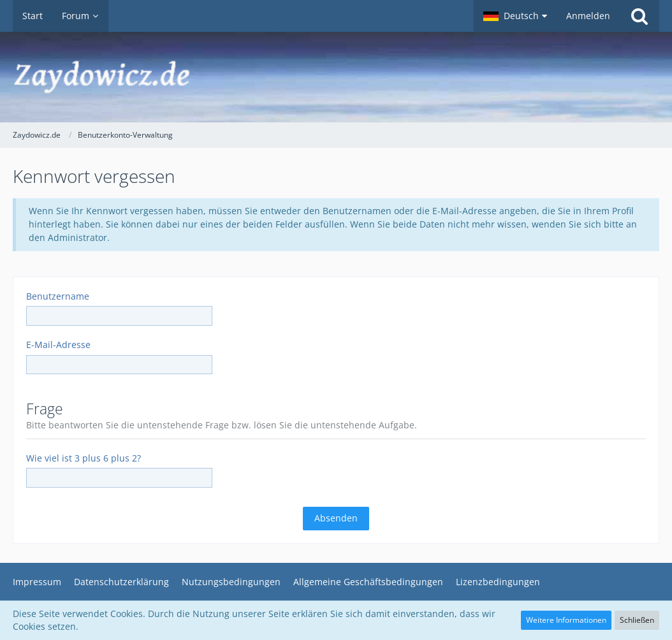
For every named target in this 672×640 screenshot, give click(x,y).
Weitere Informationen (566, 620)
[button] (515, 16)
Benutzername (58, 296)
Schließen (637, 620)
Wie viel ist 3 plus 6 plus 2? (84, 458)
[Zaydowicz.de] (336, 77)
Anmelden (588, 16)
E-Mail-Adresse (58, 345)
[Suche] (639, 16)
